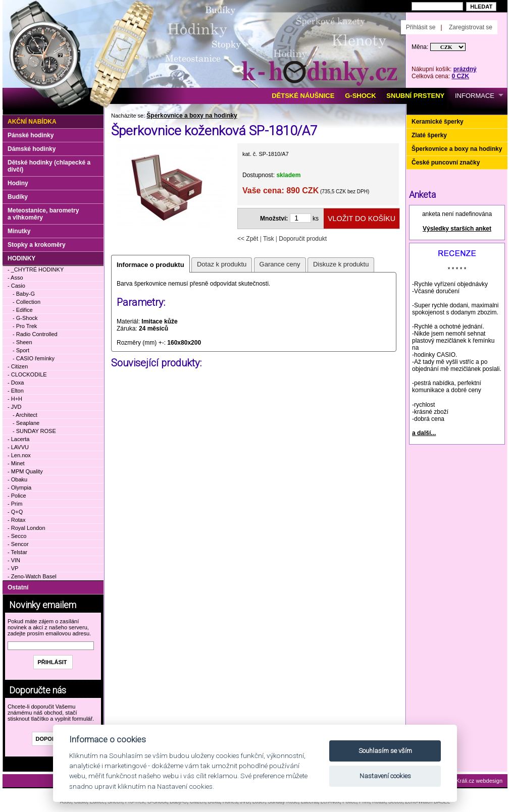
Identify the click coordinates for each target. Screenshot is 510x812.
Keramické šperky (438, 122)
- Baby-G (24, 294)
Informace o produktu (150, 265)
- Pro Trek (25, 326)
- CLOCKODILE (27, 374)
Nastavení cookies (385, 776)
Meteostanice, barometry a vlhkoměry (43, 214)
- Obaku (17, 479)
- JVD (15, 407)
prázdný (465, 69)
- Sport (21, 350)
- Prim (15, 504)
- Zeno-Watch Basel (32, 576)
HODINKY (21, 258)
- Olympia (19, 488)
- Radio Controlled (35, 334)
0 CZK (460, 76)
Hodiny (18, 183)
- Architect (25, 415)
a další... (424, 433)
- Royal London (27, 528)
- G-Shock (25, 318)
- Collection (27, 302)
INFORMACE (475, 96)
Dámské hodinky (32, 149)
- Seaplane (26, 423)
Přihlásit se (421, 27)
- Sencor (18, 544)
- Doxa (16, 383)
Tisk (269, 239)
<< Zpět (248, 239)
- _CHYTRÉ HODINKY (36, 269)
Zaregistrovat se (471, 27)
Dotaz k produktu (222, 264)
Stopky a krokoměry (37, 245)
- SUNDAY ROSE (34, 431)
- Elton (16, 391)
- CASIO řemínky (34, 358)
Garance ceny (280, 264)
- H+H (15, 399)
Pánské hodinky (31, 135)
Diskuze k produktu (341, 264)
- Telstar (17, 552)
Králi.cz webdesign (479, 781)
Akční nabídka (32, 122)
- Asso (15, 278)
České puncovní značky (446, 163)
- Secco (17, 536)
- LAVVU (18, 447)
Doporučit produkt (303, 239)
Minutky (19, 231)
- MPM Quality (25, 471)
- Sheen (22, 342)
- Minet (16, 463)
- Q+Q (15, 512)
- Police (17, 496)
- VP (13, 568)
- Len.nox (19, 455)
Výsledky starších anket (457, 229)
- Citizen (18, 366)
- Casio (16, 286)
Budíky (18, 197)
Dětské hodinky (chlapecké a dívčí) (49, 166)
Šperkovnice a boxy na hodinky (192, 116)
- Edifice (23, 310)
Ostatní (18, 587)
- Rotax (16, 520)
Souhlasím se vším (385, 751)
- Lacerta (18, 439)
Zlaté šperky (429, 135)
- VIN (14, 560)
